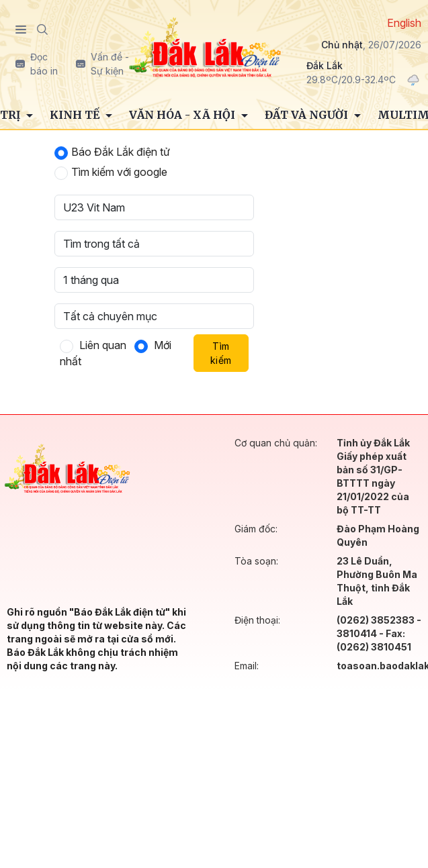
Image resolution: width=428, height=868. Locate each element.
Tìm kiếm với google (119, 172)
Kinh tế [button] (76, 115)
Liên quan (103, 345)
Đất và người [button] (308, 115)
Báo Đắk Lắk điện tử (121, 152)
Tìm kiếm (221, 353)
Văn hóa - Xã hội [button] (183, 115)
